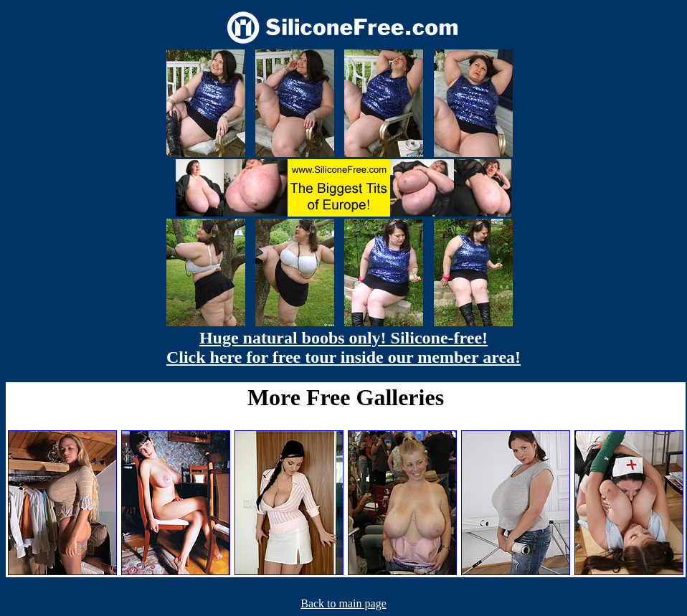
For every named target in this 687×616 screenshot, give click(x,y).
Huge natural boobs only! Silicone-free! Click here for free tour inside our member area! (343, 347)
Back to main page (343, 603)
